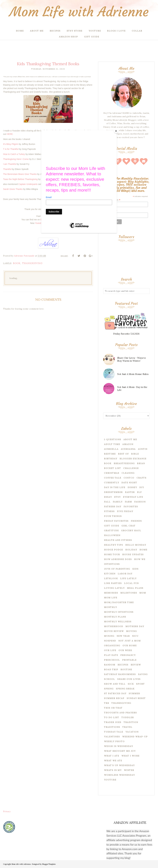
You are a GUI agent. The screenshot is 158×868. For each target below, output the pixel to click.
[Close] (116, 131)
